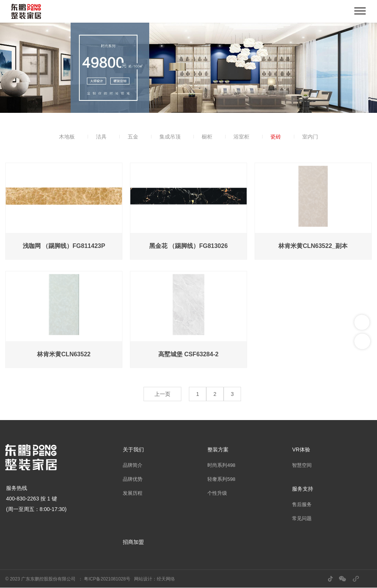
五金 (133, 137)
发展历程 (133, 493)
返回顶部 (362, 341)
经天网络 (166, 579)
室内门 (310, 137)
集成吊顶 (170, 137)
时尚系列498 (221, 465)
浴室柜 (241, 137)
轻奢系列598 (221, 479)
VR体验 (301, 449)
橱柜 (207, 137)
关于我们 (133, 449)
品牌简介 (133, 465)
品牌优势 (133, 479)
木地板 (67, 137)
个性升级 (217, 493)
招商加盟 (133, 542)
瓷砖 (276, 137)
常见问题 (302, 518)
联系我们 (362, 322)
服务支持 (303, 489)
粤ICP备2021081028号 (107, 579)
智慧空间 (302, 465)
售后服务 (302, 504)
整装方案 (218, 449)
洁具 (101, 137)
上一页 (162, 394)
